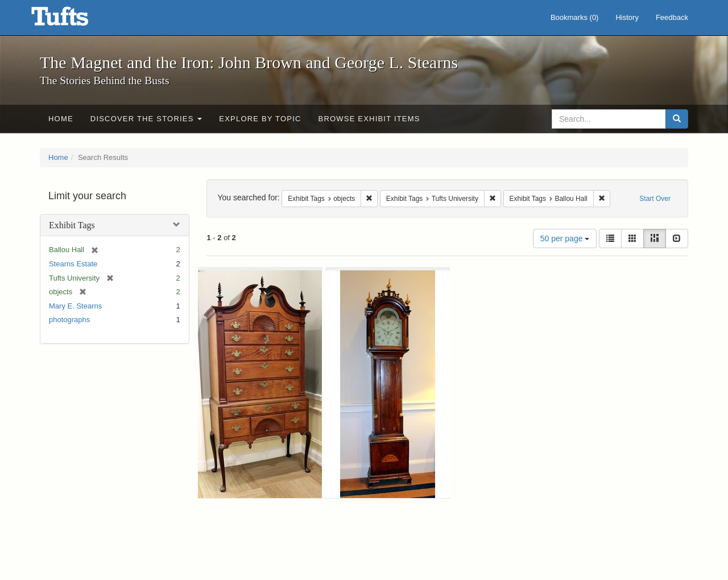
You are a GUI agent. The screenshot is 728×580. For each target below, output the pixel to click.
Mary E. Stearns (75, 306)
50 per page (565, 238)
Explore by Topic (260, 119)
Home (61, 119)
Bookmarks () (575, 17)
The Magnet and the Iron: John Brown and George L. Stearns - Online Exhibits (74, 20)
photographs (69, 320)
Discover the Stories (146, 119)
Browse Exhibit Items (369, 119)
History (627, 17)
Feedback (672, 17)
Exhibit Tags (72, 225)
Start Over (655, 199)
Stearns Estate (73, 264)
